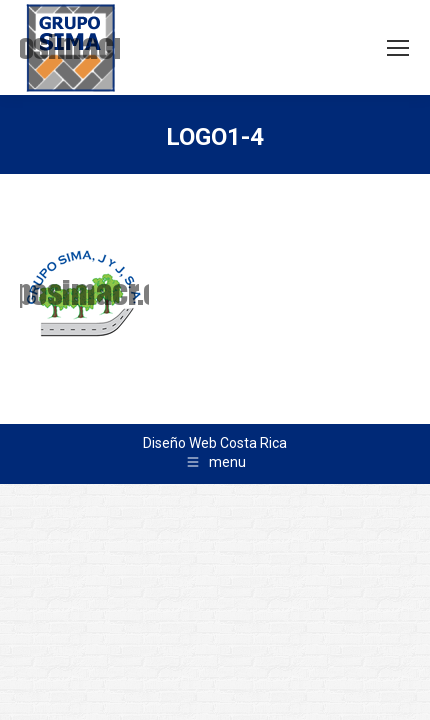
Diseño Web (180, 443)
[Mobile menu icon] (398, 48)
